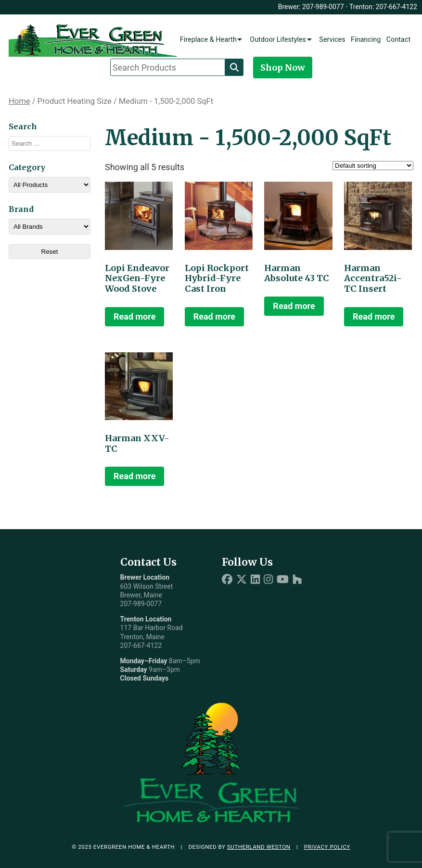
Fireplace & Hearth (208, 40)
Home (19, 101)
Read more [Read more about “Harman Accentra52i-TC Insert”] (374, 316)
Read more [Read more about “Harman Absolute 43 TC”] (294, 306)
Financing (366, 40)
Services (332, 40)
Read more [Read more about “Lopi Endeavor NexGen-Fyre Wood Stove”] (134, 316)
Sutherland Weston (259, 847)
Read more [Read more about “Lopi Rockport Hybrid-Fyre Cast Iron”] (214, 316)
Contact (398, 40)
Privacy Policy (327, 847)
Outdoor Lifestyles (278, 40)
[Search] (234, 67)
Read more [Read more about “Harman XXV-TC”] (134, 476)
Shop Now (283, 68)
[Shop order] (373, 166)
